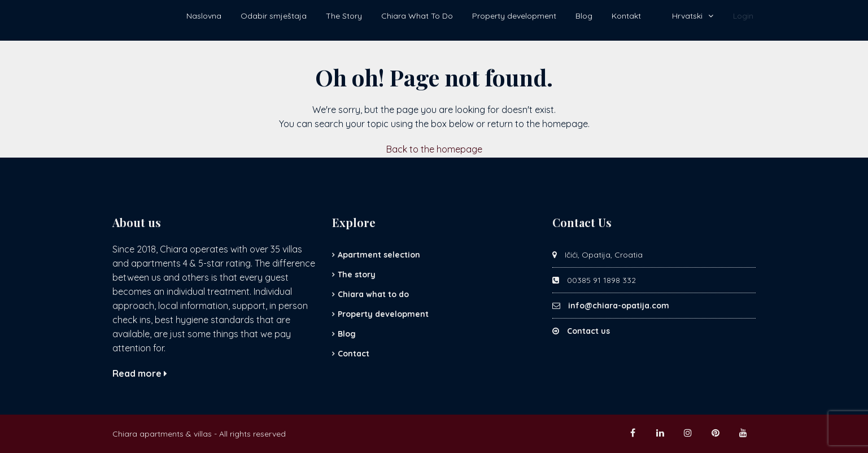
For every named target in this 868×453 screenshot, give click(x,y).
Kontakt (626, 16)
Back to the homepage (434, 149)
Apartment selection (379, 255)
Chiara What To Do (417, 16)
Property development (514, 16)
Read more (140, 373)
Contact (354, 354)
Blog (584, 16)
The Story (344, 16)
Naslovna (204, 16)
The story (357, 275)
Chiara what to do (373, 294)
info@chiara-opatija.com (619, 306)
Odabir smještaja (274, 16)
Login (743, 16)
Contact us (588, 331)
